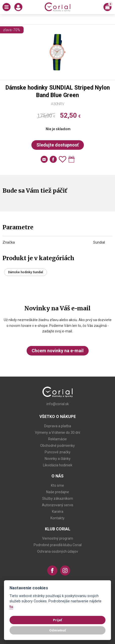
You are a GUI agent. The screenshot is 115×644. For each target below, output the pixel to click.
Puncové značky (58, 452)
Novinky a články (58, 459)
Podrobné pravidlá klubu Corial (58, 545)
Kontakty (57, 518)
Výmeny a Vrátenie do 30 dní (57, 433)
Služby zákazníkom (58, 498)
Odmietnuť (58, 630)
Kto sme (57, 485)
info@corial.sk (58, 404)
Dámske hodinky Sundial (25, 272)
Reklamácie (57, 439)
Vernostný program (58, 538)
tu (11, 607)
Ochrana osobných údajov (58, 551)
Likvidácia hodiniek (58, 465)
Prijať (57, 620)
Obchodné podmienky (57, 446)
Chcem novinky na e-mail (58, 351)
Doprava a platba (58, 426)
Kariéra (58, 512)
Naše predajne (58, 492)
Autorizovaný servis (58, 505)
